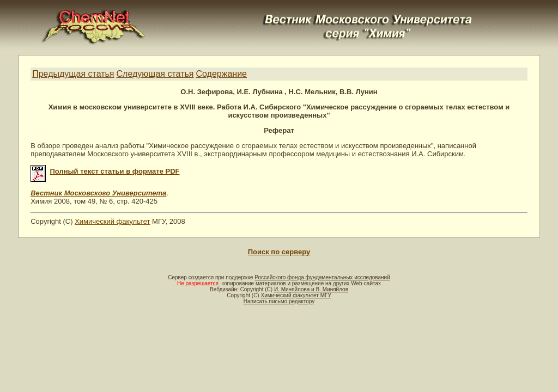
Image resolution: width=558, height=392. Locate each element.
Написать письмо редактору (279, 301)
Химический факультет (112, 221)
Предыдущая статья (73, 74)
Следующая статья (155, 74)
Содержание (221, 74)
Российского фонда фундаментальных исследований (322, 277)
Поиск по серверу (279, 252)
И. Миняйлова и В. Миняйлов (311, 289)
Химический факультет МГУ (296, 295)
